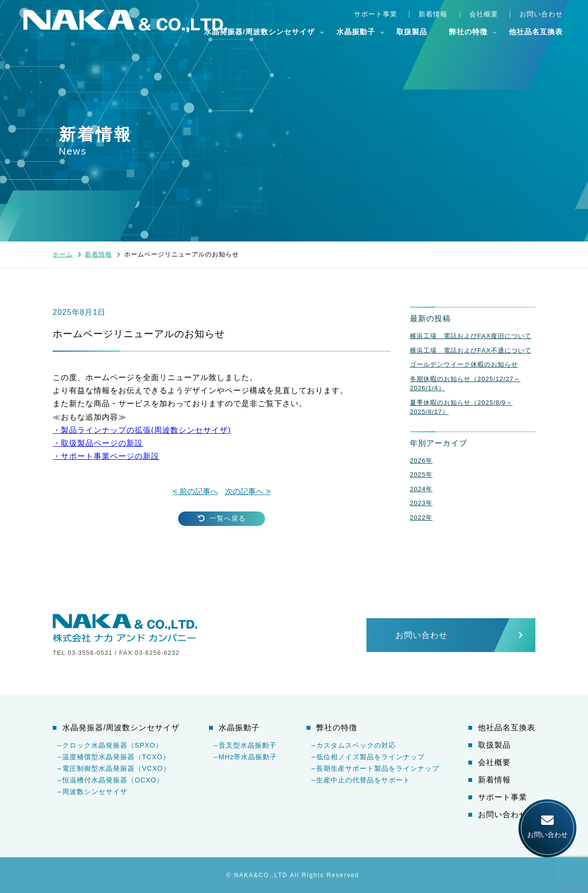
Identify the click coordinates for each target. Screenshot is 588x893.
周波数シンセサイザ (95, 792)
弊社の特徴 (468, 32)
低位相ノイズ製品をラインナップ (371, 757)
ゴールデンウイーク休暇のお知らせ (464, 364)
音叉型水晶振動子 (248, 745)
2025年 (421, 475)
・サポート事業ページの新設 (106, 456)
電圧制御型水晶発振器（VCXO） (116, 768)
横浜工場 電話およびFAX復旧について (471, 336)
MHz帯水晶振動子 (248, 757)
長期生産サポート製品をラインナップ (378, 768)
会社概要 (484, 14)
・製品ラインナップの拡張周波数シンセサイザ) (142, 430)
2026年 (421, 461)
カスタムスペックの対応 (356, 745)
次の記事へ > (248, 491)
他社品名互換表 (536, 32)
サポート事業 (376, 14)
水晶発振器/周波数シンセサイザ (259, 32)
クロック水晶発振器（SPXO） (112, 745)
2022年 (421, 517)
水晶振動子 (356, 32)
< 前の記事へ (196, 491)
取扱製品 (412, 32)
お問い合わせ (541, 14)
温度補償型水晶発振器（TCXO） (116, 757)
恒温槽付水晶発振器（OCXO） (113, 780)
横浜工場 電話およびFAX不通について (471, 350)
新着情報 (433, 14)
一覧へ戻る (222, 518)
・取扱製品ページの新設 (98, 443)
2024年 (421, 489)
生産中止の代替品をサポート (363, 780)
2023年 (421, 503)
